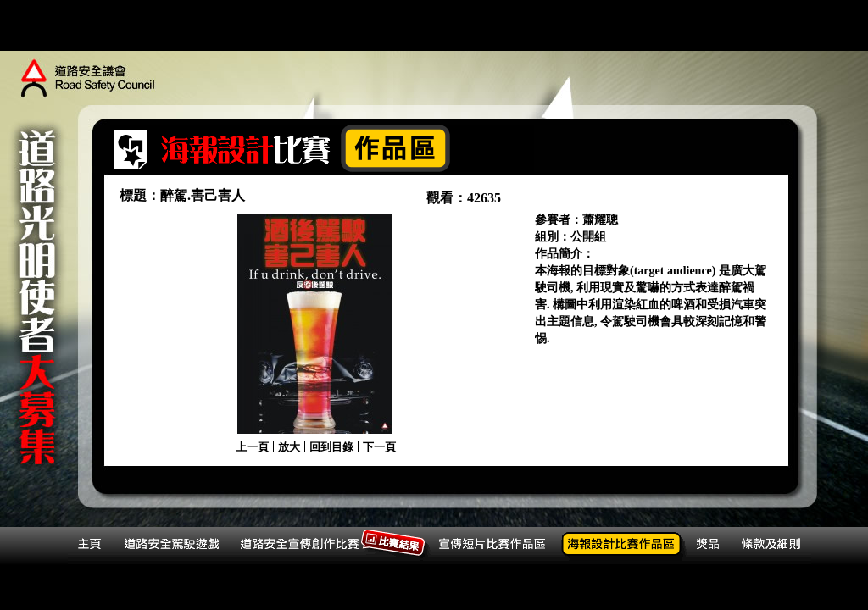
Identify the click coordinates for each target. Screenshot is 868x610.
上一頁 (252, 447)
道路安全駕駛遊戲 (176, 546)
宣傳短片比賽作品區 (496, 546)
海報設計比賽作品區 (625, 546)
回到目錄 (331, 447)
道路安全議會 (89, 80)
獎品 (713, 546)
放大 (289, 447)
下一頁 (379, 447)
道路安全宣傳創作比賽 (333, 546)
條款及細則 (774, 546)
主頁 (93, 546)
